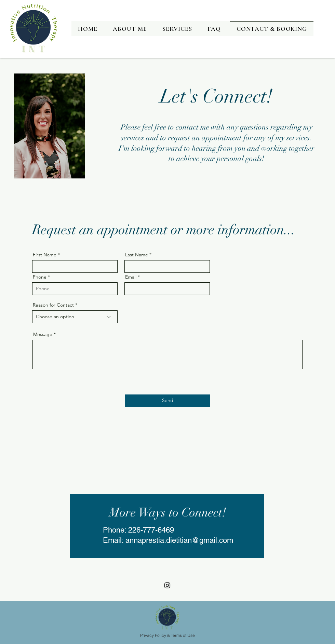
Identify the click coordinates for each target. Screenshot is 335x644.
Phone (40, 277)
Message (43, 334)
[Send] (167, 401)
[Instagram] (167, 585)
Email (131, 277)
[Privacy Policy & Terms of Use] (167, 635)
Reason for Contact (53, 305)
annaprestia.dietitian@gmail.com (179, 540)
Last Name (137, 255)
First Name (45, 255)
